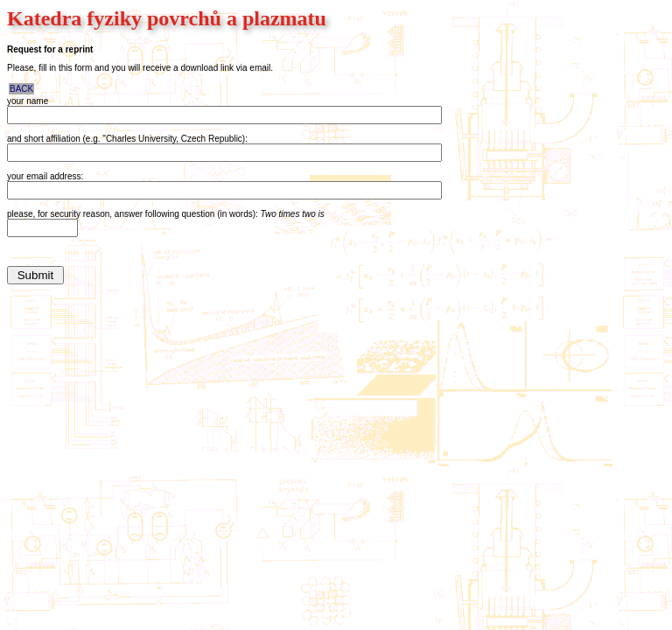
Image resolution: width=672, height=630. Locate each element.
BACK (21, 89)
